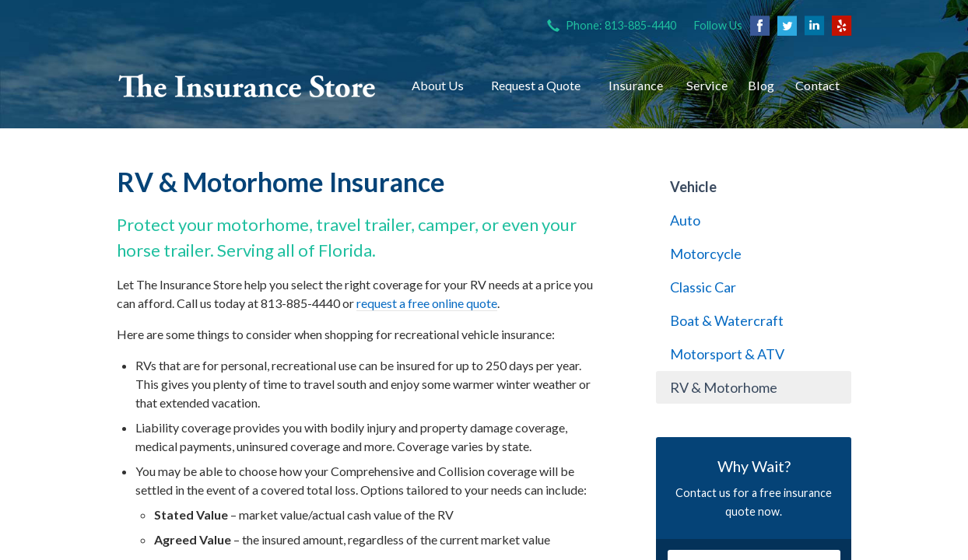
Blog (761, 85)
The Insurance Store (247, 86)
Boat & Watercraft (727, 320)
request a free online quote (427, 303)
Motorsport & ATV (727, 354)
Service (707, 85)
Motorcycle (706, 254)
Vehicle (693, 187)
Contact (817, 85)
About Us (438, 85)
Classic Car (703, 287)
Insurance (636, 85)
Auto (685, 220)
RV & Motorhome (724, 387)
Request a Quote (536, 85)
